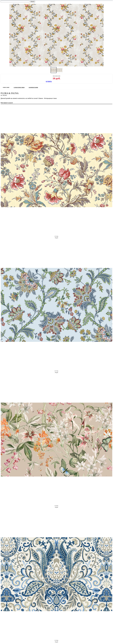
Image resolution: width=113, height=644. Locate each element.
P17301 (57, 371)
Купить (49, 81)
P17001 (57, 640)
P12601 (57, 506)
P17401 (57, 236)
